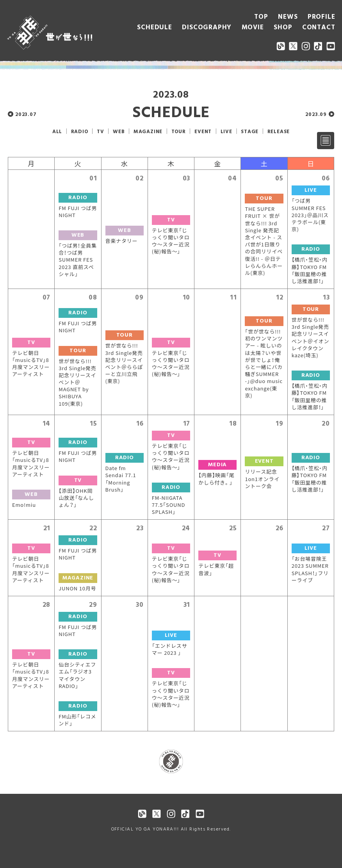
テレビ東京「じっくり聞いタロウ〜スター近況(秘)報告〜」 (171, 241)
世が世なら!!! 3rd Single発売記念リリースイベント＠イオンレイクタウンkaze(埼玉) (311, 338)
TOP (261, 17)
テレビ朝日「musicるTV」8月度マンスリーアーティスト (31, 364)
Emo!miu (24, 505)
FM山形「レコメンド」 (77, 720)
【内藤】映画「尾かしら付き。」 (216, 479)
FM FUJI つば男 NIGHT (78, 212)
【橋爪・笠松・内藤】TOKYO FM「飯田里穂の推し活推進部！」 (310, 270)
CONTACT (319, 28)
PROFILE (322, 17)
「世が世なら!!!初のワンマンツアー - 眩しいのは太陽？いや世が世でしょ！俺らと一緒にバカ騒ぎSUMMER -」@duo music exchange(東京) (264, 364)
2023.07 (26, 115)
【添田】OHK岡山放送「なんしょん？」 (76, 498)
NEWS (288, 17)
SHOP (283, 28)
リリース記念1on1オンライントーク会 (262, 479)
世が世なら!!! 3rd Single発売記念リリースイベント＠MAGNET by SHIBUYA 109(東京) (77, 382)
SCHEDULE (154, 28)
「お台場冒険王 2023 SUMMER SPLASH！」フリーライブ (310, 569)
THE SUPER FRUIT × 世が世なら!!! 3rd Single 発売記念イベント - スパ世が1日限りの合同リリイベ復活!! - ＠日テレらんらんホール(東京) (264, 241)
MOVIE (253, 28)
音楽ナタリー (122, 241)
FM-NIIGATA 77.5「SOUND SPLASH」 (168, 505)
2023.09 (316, 115)
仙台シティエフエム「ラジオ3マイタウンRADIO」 (77, 675)
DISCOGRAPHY (207, 28)
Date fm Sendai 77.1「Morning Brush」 (121, 479)
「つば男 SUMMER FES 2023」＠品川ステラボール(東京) (310, 215)
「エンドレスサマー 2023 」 (170, 649)
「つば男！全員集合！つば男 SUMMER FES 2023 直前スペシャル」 (77, 260)
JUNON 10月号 (77, 588)
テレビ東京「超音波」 (216, 569)
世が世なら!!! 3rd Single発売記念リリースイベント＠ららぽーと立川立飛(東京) (124, 363)
